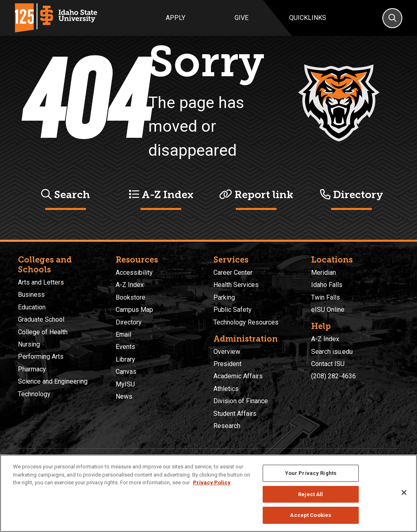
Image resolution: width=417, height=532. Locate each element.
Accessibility (134, 273)
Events (125, 347)
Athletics (226, 389)
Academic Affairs (238, 376)
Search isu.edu (332, 352)
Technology (34, 394)
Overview (227, 352)
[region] (208, 493)
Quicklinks (308, 18)
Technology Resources (246, 322)
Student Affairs (235, 414)
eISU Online (328, 310)
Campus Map (134, 310)
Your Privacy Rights (311, 473)
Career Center (233, 273)
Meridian (324, 273)
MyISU (125, 384)
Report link (256, 195)
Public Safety (233, 310)
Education (32, 307)
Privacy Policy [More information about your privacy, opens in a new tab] (212, 482)
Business (31, 295)
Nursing (29, 344)
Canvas (126, 372)
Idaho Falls (327, 285)
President (227, 364)
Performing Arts (41, 357)
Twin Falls (326, 297)
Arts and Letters (41, 282)
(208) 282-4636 (334, 376)
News (124, 396)
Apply (176, 18)
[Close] (404, 492)
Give (241, 18)
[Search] (392, 18)
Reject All (311, 494)
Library (125, 359)
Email (123, 334)
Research (227, 426)
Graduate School (41, 319)
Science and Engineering (53, 381)
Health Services (236, 285)
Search (66, 195)
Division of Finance (241, 401)
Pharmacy (32, 369)
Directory (352, 195)
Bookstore (131, 297)
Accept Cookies (311, 515)
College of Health (43, 332)
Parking (224, 297)
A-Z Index (161, 195)
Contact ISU (328, 364)
